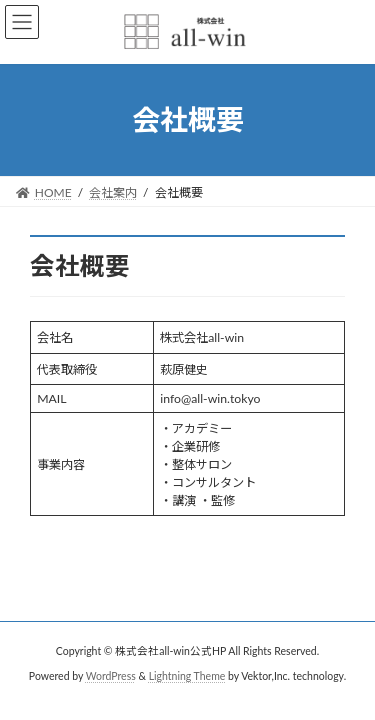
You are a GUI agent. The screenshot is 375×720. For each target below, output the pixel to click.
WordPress (111, 676)
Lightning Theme (187, 676)
